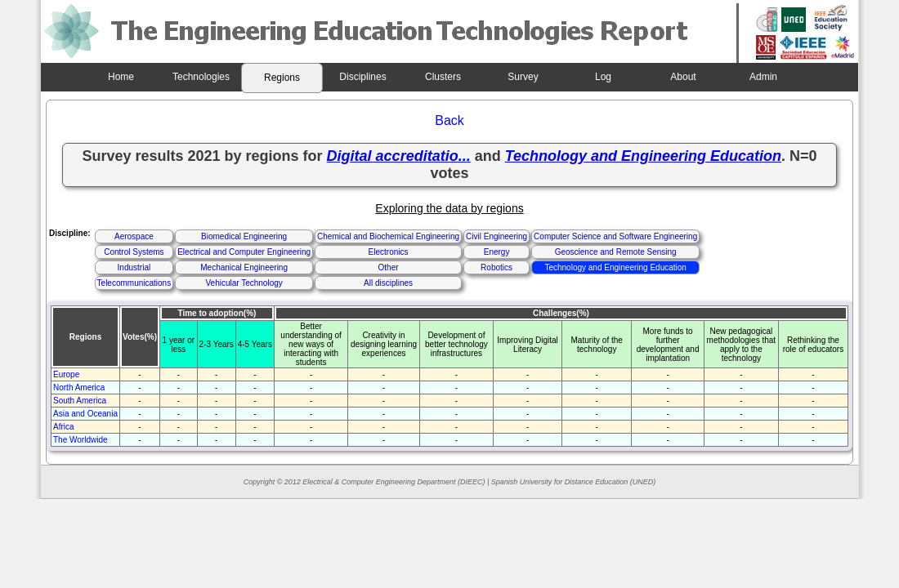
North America (79, 388)
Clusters (443, 77)
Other (389, 267)
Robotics (496, 267)
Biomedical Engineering (244, 236)
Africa (64, 427)
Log (603, 77)
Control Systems (134, 252)
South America (80, 401)
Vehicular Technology (244, 283)
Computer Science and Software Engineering (615, 236)
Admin (763, 77)
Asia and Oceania (85, 414)
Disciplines (362, 77)
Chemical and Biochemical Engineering (388, 236)
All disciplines (388, 283)
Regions (282, 78)
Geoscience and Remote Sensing (616, 252)
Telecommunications (134, 283)
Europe (66, 374)
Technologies (201, 77)
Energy (497, 252)
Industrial (134, 267)
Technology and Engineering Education (615, 267)
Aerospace (134, 236)
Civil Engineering (496, 236)
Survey (523, 77)
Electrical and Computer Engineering (244, 252)
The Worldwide (81, 440)
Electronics (389, 252)
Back (449, 120)
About (683, 77)
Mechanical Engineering (244, 267)
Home (121, 77)
